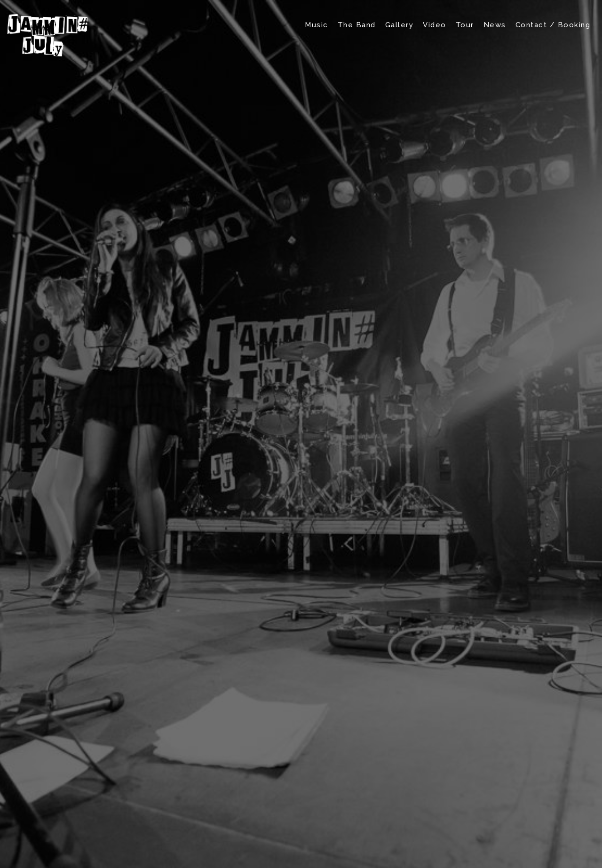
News (495, 25)
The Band (357, 25)
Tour (465, 25)
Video (435, 25)
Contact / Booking (553, 25)
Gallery (400, 25)
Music (317, 25)
